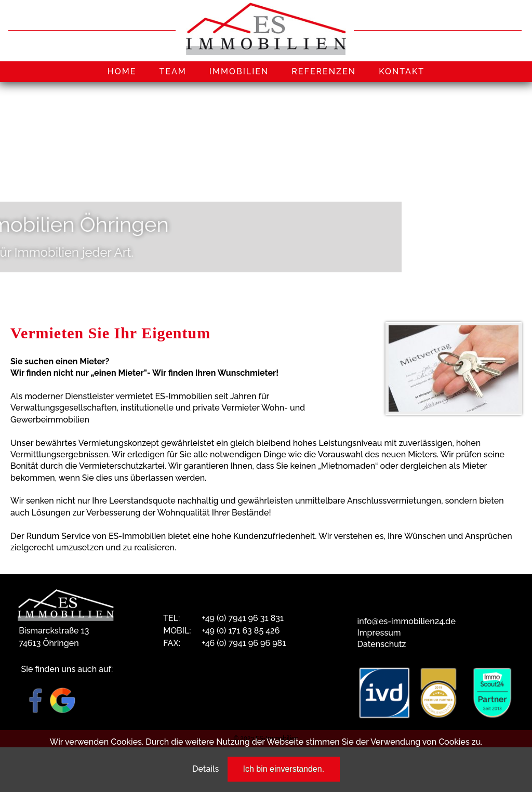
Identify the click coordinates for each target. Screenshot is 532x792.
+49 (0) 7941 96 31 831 (243, 618)
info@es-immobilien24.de (407, 621)
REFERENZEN (324, 71)
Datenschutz (382, 644)
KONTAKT (402, 71)
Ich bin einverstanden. (284, 769)
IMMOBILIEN (239, 71)
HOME (122, 71)
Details (205, 769)
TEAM (172, 71)
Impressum (379, 633)
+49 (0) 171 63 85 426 (241, 631)
